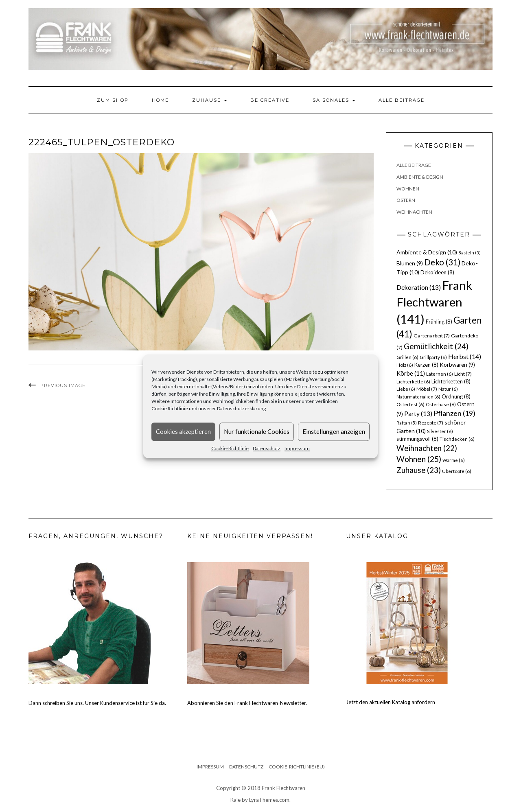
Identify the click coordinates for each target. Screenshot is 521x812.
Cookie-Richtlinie (230, 448)
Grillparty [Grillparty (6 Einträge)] (433, 357)
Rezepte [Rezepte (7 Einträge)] (431, 423)
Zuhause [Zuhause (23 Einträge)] (419, 470)
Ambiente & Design (420, 177)
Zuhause (210, 100)
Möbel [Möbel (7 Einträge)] (427, 389)
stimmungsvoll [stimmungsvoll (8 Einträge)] (417, 439)
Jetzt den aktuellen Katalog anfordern (391, 702)
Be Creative (270, 100)
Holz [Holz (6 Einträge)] (405, 365)
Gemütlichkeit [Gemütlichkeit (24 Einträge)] (436, 346)
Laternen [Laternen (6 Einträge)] (440, 374)
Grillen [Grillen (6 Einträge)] (407, 357)
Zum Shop (113, 100)
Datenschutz (267, 448)
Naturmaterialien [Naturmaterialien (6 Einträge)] (418, 397)
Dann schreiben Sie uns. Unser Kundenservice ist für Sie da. (97, 703)
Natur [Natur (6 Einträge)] (448, 389)
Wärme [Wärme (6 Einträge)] (454, 460)
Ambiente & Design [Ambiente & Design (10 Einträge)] (427, 252)
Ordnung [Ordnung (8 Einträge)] (456, 396)
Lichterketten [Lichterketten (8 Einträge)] (451, 381)
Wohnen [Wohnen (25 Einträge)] (419, 459)
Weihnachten (414, 212)
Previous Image (63, 385)
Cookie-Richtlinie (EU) (297, 767)
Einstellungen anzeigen (334, 431)
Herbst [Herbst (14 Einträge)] (465, 356)
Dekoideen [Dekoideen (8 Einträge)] (437, 272)
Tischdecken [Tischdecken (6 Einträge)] (457, 439)
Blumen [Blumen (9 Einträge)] (410, 263)
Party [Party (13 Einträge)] (418, 414)
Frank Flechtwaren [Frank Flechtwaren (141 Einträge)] (434, 302)
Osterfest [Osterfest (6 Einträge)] (410, 404)
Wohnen (408, 189)
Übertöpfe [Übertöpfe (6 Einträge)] (457, 471)
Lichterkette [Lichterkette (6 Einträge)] (413, 382)
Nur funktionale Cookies (257, 431)
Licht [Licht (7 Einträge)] (463, 374)
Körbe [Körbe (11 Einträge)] (411, 373)
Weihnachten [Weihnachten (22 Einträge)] (427, 448)
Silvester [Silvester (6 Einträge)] (440, 431)
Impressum (297, 448)
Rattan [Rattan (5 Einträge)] (407, 423)
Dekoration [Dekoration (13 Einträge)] (419, 287)
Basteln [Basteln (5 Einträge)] (470, 253)
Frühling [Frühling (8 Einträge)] (439, 322)
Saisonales (334, 100)
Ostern (406, 200)
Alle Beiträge (402, 100)
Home (160, 100)
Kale (235, 800)
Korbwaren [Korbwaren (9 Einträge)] (457, 365)
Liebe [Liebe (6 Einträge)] (406, 389)
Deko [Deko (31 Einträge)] (442, 262)
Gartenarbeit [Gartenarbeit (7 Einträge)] (432, 336)
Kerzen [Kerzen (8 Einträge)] (426, 365)
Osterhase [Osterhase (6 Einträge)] (441, 404)
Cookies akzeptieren (183, 431)
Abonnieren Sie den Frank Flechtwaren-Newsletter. (247, 703)
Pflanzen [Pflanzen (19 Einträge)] (454, 413)
